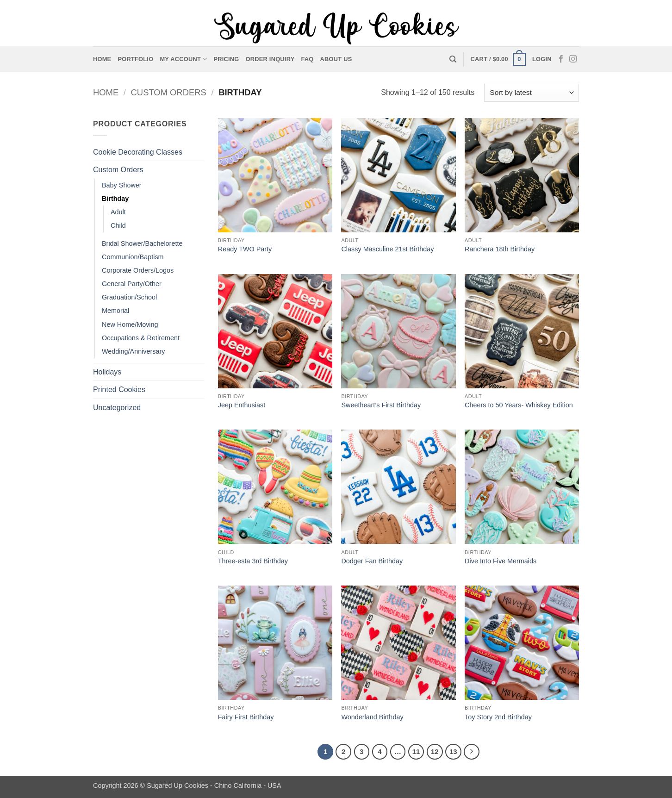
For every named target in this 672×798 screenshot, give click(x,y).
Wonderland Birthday (372, 717)
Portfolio (135, 59)
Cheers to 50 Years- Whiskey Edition (519, 405)
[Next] (472, 752)
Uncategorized (117, 408)
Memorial (115, 311)
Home (102, 59)
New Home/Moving (130, 324)
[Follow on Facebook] (561, 59)
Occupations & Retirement (141, 338)
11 (416, 751)
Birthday (115, 199)
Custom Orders (169, 92)
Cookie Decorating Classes (138, 152)
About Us (336, 59)
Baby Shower (122, 185)
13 (453, 751)
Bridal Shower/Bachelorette (142, 243)
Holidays (107, 372)
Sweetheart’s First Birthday (381, 405)
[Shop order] (532, 93)
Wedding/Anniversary (134, 351)
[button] (498, 59)
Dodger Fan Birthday (372, 561)
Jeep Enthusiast (242, 405)
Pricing (226, 59)
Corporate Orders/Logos (138, 270)
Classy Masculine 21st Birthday (387, 249)
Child (118, 225)
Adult (118, 212)
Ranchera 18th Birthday (500, 249)
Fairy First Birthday (246, 717)
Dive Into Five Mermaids (501, 561)
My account (183, 59)
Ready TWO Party (245, 249)
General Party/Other (132, 284)
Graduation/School (129, 297)
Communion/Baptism (133, 257)
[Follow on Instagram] (573, 59)
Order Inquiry (270, 59)
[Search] (453, 59)
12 (435, 751)
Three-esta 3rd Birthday (253, 561)
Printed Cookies (119, 390)
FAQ (308, 59)
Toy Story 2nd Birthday (498, 717)
